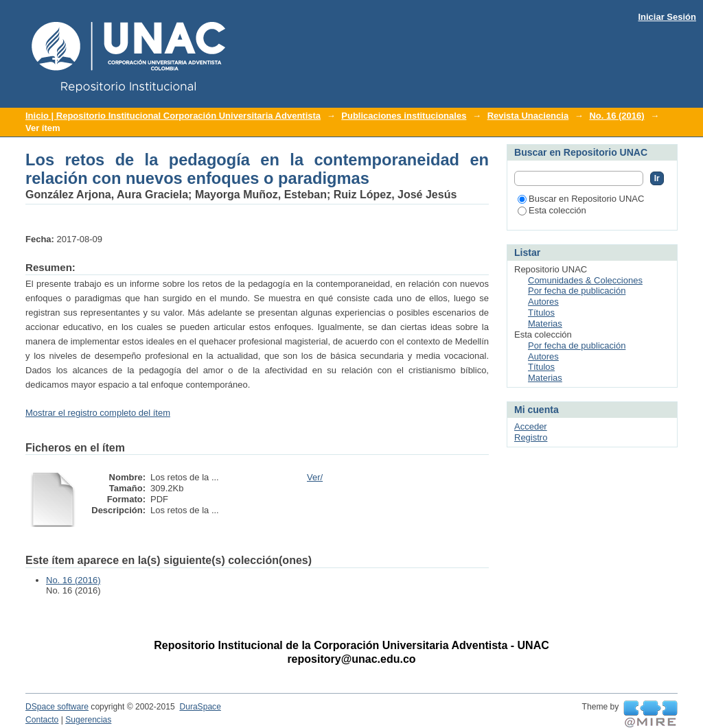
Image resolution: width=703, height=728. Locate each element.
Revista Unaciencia (528, 116)
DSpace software (57, 707)
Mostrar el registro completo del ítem (98, 413)
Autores (543, 302)
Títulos (541, 313)
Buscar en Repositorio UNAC (581, 199)
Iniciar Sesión (667, 17)
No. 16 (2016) (616, 116)
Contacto (42, 720)
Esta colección (552, 210)
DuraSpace (200, 707)
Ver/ (315, 477)
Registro (531, 437)
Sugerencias (88, 720)
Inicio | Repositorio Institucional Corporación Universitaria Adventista (173, 116)
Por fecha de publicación (577, 291)
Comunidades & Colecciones (585, 280)
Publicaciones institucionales (404, 116)
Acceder (531, 426)
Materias (545, 324)
